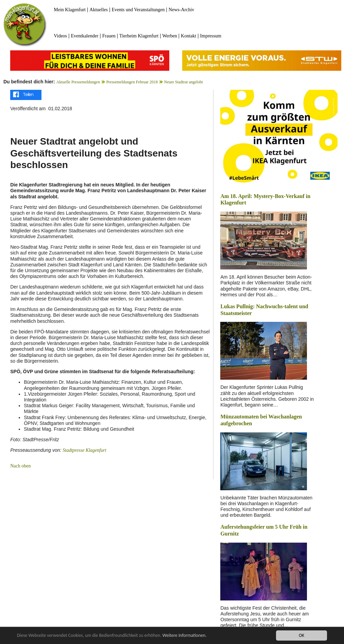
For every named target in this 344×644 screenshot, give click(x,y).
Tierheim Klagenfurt (139, 36)
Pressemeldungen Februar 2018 (132, 82)
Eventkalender (84, 36)
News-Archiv (181, 10)
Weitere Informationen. (185, 635)
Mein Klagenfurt (70, 10)
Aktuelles (99, 10)
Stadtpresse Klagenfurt (84, 450)
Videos (60, 36)
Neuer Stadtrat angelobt (184, 82)
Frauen (109, 36)
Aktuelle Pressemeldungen (78, 82)
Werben (169, 36)
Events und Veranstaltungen (138, 10)
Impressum (211, 36)
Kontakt (188, 36)
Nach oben (20, 466)
